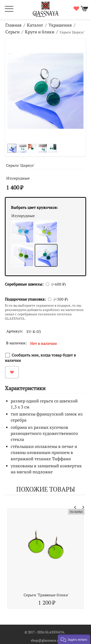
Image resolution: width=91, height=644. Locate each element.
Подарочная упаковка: (25, 299)
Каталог (35, 25)
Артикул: (15, 331)
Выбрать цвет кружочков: (34, 207)
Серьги (12, 32)
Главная (13, 25)
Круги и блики (40, 32)
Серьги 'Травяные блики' (46, 595)
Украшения (60, 25)
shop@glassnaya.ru (45, 640)
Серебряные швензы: (24, 284)
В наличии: (16, 343)
